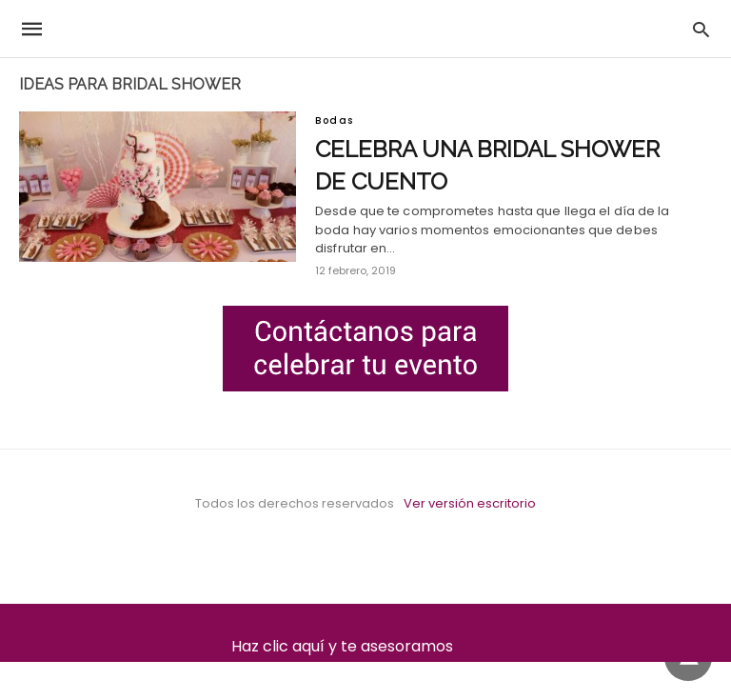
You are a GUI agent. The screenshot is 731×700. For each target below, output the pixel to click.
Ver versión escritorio (470, 503)
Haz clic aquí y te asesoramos (366, 646)
